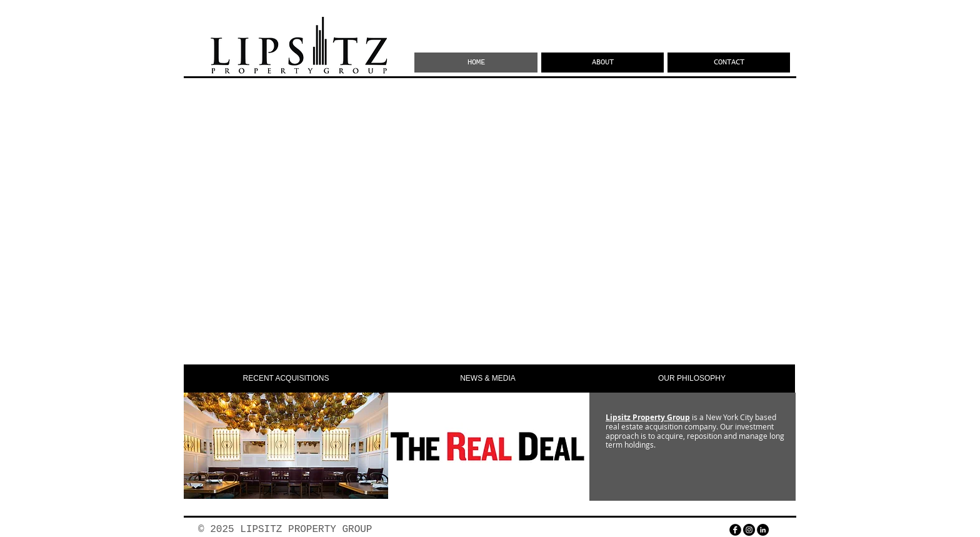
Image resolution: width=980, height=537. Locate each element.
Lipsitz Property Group (648, 417)
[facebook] (735, 530)
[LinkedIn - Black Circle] (763, 530)
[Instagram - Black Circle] (749, 530)
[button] (286, 379)
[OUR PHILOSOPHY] (692, 379)
